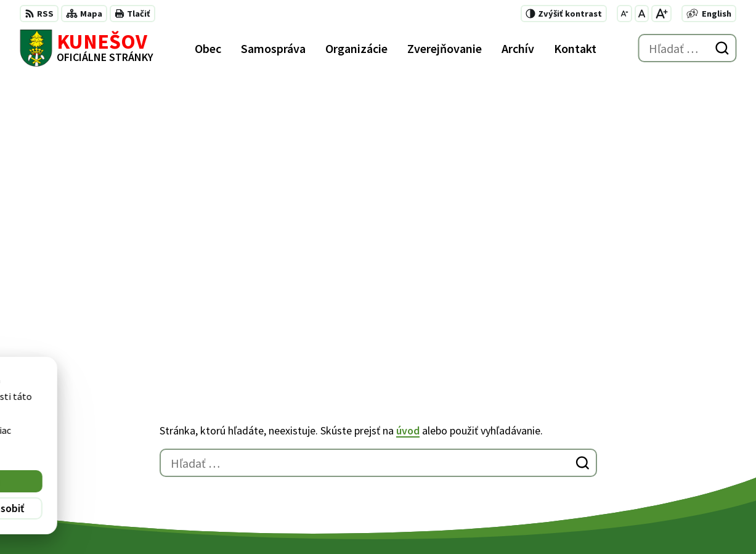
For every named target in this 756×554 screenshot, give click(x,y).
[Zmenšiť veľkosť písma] (624, 14)
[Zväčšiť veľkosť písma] (661, 14)
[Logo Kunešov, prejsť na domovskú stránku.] (87, 48)
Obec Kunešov (339, 521)
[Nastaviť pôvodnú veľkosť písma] (642, 14)
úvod (408, 145)
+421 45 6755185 (529, 450)
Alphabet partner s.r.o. (181, 521)
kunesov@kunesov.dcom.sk (555, 465)
